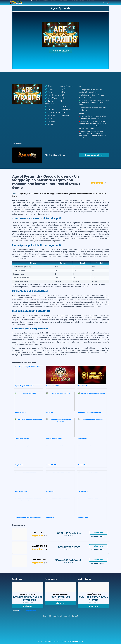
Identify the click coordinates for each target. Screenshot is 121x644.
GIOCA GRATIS (60, 51)
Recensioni (66, 616)
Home (14, 194)
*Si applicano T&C (69, 535)
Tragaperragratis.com (27, 611)
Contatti (75, 616)
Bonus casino (63, 5)
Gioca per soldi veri (94, 155)
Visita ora (98, 533)
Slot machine (54, 616)
